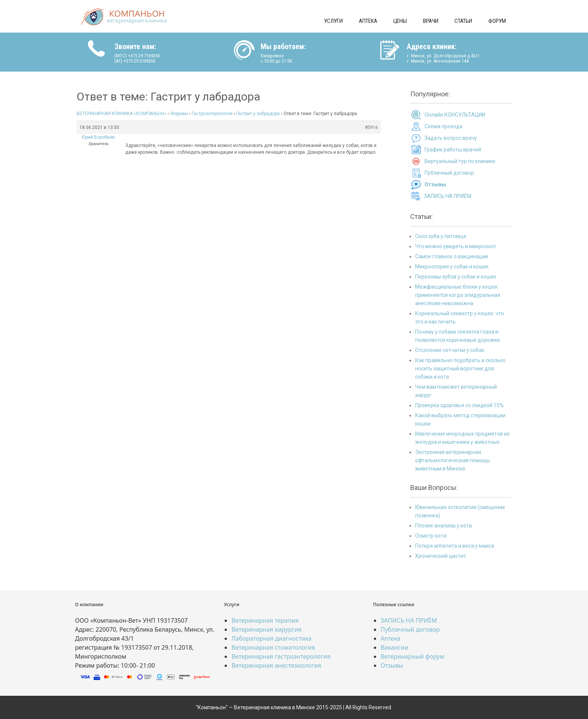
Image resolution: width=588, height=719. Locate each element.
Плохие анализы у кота (443, 526)
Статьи (463, 21)
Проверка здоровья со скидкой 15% (459, 405)
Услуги (333, 21)
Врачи (431, 21)
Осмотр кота (431, 536)
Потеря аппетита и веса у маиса (455, 546)
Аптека (368, 21)
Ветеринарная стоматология (273, 647)
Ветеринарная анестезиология (276, 665)
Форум (497, 21)
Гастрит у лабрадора (258, 114)
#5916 (371, 127)
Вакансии (394, 647)
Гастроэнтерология (212, 114)
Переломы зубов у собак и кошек (456, 277)
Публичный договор (449, 173)
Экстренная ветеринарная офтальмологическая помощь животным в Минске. (453, 460)
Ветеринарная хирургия (266, 629)
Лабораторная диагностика (271, 638)
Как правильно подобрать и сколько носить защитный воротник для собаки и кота (460, 368)
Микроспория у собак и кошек (452, 267)
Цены (400, 21)
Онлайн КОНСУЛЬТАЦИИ (455, 115)
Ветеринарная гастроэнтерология (281, 656)
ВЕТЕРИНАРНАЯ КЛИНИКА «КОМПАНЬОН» (121, 114)
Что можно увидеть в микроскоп (455, 246)
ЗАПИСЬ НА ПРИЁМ (448, 196)
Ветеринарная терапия (265, 620)
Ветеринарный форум (412, 656)
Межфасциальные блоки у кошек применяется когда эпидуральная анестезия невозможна (458, 295)
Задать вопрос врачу (451, 138)
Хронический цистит (441, 556)
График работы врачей (453, 150)
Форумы (179, 114)
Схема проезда (443, 126)
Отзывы (392, 665)
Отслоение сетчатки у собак (450, 350)
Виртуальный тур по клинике (460, 161)
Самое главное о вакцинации (452, 256)
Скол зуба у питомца (441, 236)
